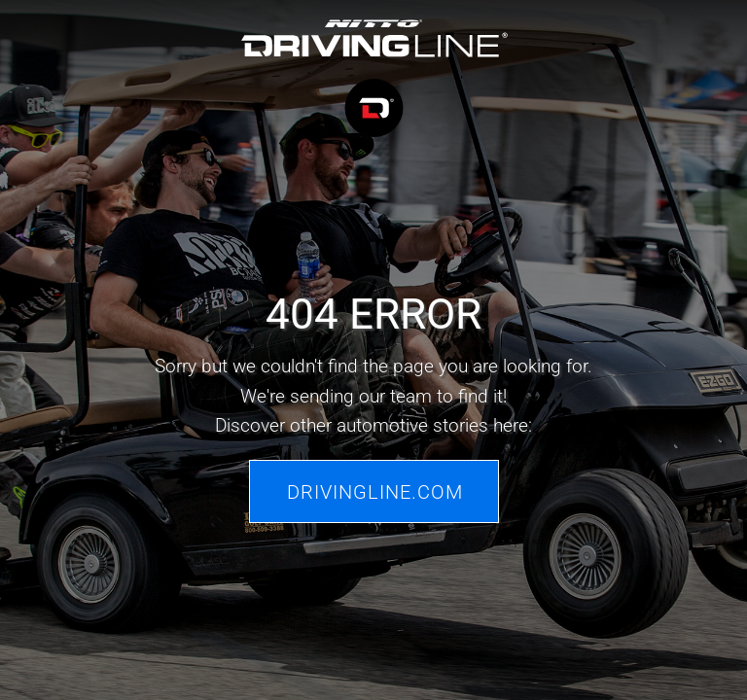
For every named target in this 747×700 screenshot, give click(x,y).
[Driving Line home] (374, 81)
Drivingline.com (375, 491)
